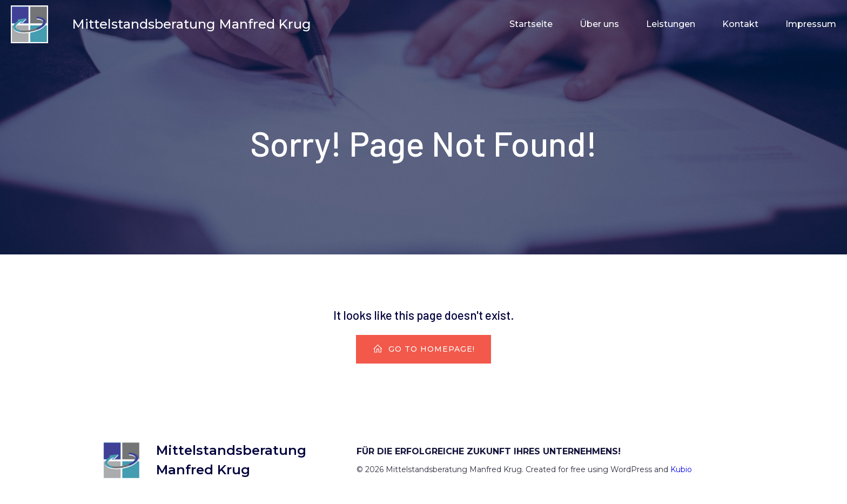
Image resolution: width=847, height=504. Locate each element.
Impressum (811, 24)
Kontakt (740, 24)
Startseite (531, 24)
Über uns (599, 24)
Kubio (681, 469)
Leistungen (671, 24)
